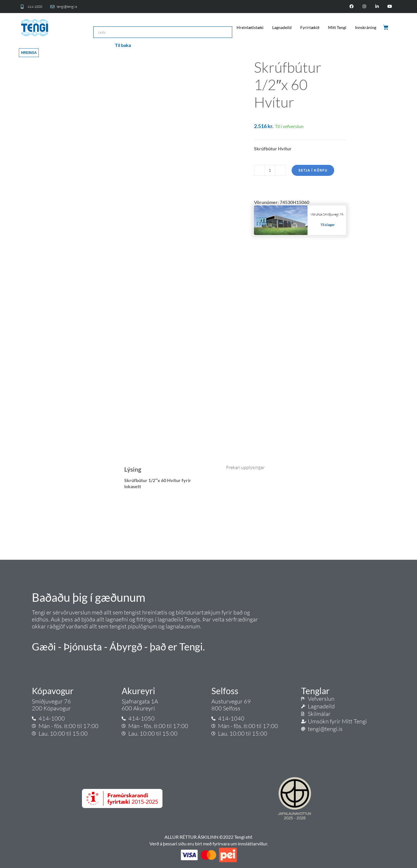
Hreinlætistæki (250, 27)
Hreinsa (29, 53)
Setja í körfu (313, 170)
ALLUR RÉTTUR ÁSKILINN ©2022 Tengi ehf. (209, 837)
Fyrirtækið (310, 27)
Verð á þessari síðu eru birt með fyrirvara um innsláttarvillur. (209, 844)
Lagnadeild (282, 27)
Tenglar (315, 691)
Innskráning (366, 27)
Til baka (123, 45)
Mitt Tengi (337, 27)
